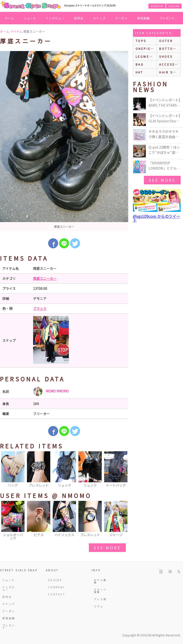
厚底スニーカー (45, 278)
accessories (170, 64)
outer (166, 41)
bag (140, 64)
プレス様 (100, 599)
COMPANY (55, 587)
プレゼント (167, 18)
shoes (166, 56)
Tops (141, 41)
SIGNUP (157, 6)
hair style (170, 72)
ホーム (10, 18)
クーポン (121, 18)
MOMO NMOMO (51, 391)
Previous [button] (6, 470)
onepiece (146, 49)
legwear (145, 56)
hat (139, 72)
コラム (99, 606)
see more (107, 548)
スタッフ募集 (100, 591)
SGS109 (55, 580)
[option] (64, 141)
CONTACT (55, 594)
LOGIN (174, 6)
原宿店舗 (144, 18)
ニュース (30, 18)
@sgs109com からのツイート (157, 218)
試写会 (79, 18)
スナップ (99, 18)
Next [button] (122, 470)
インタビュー (55, 18)
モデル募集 (100, 581)
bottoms (169, 49)
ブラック (40, 308)
